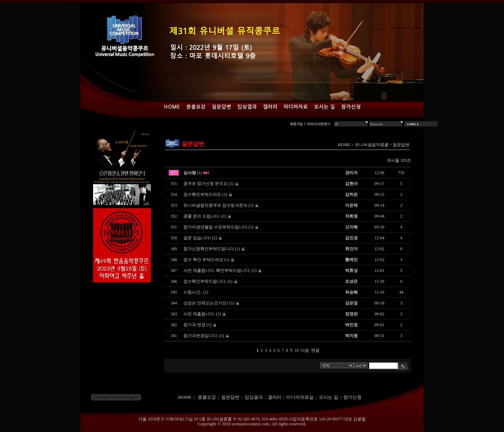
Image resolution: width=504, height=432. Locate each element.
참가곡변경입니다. (201, 336)
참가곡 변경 (194, 325)
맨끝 (315, 350)
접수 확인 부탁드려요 (203, 260)
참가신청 (351, 107)
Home (172, 107)
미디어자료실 (300, 397)
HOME (344, 145)
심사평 (190, 173)
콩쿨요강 (196, 107)
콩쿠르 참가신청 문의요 (205, 184)
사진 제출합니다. (199, 314)
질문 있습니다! (197, 238)
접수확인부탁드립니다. (205, 281)
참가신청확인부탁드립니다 (209, 249)
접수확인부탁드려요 (202, 194)
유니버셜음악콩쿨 (372, 145)
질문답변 (222, 107)
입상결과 (247, 107)
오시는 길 (325, 107)
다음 (305, 350)
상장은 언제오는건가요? (206, 303)
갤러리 (270, 107)
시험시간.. (193, 292)
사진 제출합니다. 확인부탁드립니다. (217, 270)
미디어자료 (296, 107)
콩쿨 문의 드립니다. (202, 216)
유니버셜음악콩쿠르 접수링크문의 (215, 205)
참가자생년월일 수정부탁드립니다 (215, 227)
